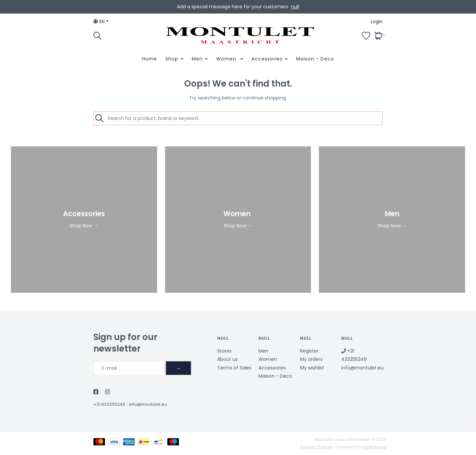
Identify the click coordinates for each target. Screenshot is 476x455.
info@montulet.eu (148, 404)
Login (377, 21)
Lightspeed (375, 447)
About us (227, 359)
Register (309, 351)
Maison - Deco (315, 59)
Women (227, 59)
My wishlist (312, 368)
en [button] (99, 21)
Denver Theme (316, 447)
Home (150, 59)
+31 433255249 (109, 404)
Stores (224, 351)
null (295, 7)
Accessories (267, 59)
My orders (311, 359)
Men (197, 59)
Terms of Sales (234, 368)
